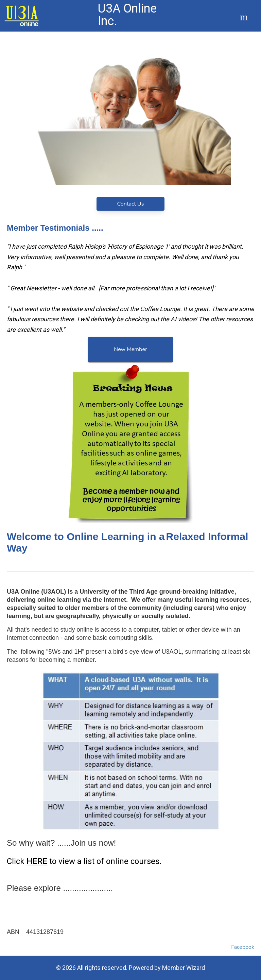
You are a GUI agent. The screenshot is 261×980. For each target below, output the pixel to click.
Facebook (243, 947)
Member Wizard (184, 968)
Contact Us (131, 204)
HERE (37, 861)
